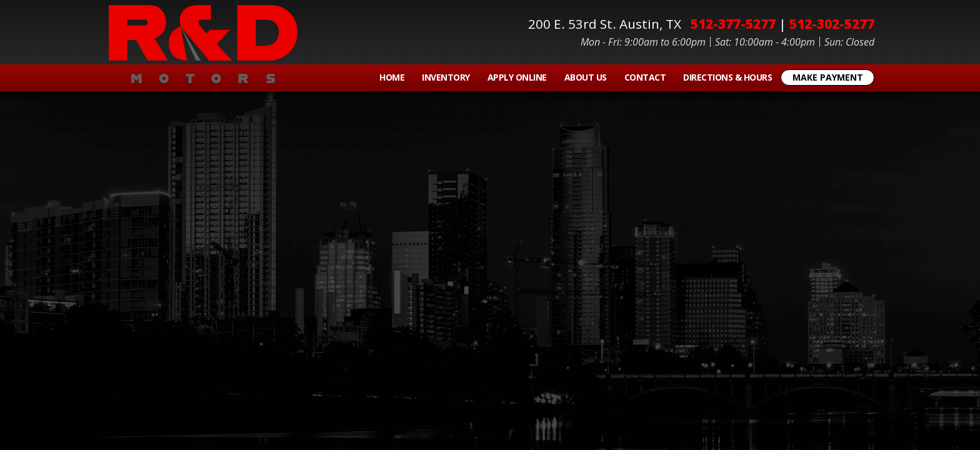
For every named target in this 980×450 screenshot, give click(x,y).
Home (392, 77)
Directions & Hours (727, 77)
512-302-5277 (832, 24)
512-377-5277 (733, 24)
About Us (586, 77)
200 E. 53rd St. (608, 24)
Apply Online (517, 77)
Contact (645, 77)
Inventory (446, 77)
